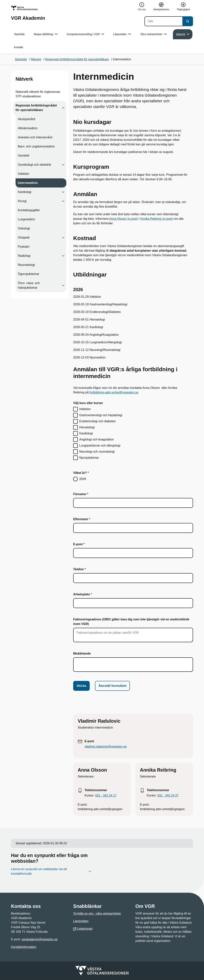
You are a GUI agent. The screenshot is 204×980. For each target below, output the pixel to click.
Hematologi (87, 427)
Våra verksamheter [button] (153, 34)
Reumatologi (26, 265)
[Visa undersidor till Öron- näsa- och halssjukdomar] (63, 285)
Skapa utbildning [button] (46, 34)
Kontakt (18, 47)
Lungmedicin (26, 219)
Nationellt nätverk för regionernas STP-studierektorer (38, 94)
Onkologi (24, 228)
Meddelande (82, 653)
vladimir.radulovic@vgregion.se (106, 746)
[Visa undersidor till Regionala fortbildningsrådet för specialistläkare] (63, 108)
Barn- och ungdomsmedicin (36, 146)
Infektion (24, 174)
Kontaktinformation (24, 947)
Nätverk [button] (183, 34)
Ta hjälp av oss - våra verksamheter (97, 913)
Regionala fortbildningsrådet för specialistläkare (36, 108)
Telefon (78, 569)
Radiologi (24, 256)
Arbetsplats (82, 594)
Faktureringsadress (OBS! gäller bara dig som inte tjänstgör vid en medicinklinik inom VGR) (131, 622)
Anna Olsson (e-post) (123, 219)
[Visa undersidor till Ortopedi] (63, 238)
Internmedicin (28, 183)
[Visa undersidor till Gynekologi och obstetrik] (63, 165)
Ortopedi (24, 238)
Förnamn (80, 494)
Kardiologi (25, 192)
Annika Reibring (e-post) (157, 219)
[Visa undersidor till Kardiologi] (63, 192)
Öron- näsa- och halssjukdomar (29, 285)
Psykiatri (24, 247)
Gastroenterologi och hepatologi (101, 415)
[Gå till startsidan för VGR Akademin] (28, 13)
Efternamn (81, 519)
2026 (83, 479)
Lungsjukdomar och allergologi (100, 445)
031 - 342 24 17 (106, 795)
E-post (78, 544)
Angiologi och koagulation (97, 439)
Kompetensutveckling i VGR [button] (85, 34)
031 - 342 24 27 (168, 795)
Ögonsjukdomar (29, 274)
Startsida (19, 34)
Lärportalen (81, 921)
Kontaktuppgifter (29, 210)
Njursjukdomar (89, 458)
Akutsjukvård (27, 119)
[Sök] (163, 21)
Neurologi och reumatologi (97, 452)
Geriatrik (24, 156)
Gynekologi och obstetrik (34, 165)
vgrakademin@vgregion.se (40, 939)
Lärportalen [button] (122, 34)
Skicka (81, 686)
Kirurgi (22, 201)
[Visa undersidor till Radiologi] (63, 256)
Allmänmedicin (28, 128)
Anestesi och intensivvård (35, 137)
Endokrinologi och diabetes (97, 421)
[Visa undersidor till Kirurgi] (63, 201)
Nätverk (24, 79)
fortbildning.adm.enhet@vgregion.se (114, 392)
